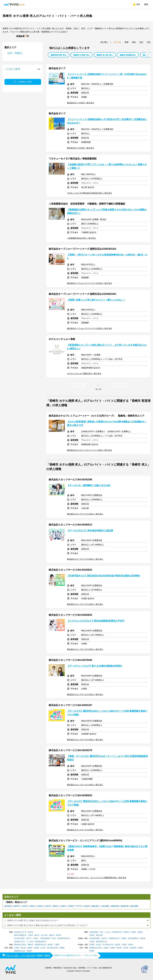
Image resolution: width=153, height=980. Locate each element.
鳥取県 (30, 948)
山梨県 (124, 945)
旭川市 (104, 938)
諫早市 (17, 906)
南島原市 (95, 906)
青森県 (124, 938)
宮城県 (111, 938)
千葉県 (42, 938)
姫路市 (126, 932)
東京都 (17, 932)
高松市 (55, 948)
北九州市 (98, 948)
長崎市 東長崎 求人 (128, 55)
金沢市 (110, 945)
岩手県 (130, 938)
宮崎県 (141, 948)
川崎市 (30, 935)
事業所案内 (57, 968)
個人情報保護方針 (105, 968)
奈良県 (92, 935)
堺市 (101, 932)
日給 (141, 42)
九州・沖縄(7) (15, 53)
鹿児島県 (133, 948)
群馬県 (37, 942)
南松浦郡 (134, 906)
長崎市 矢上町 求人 (105, 55)
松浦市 (87, 906)
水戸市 (22, 942)
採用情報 (82, 968)
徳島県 (62, 948)
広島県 (17, 948)
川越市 (22, 938)
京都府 (134, 932)
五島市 (48, 906)
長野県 (131, 945)
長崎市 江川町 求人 (82, 55)
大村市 (25, 906)
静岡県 (37, 945)
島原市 (63, 906)
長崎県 (113, 948)
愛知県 (17, 945)
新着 (127, 42)
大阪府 (92, 932)
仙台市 (116, 938)
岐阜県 (50, 945)
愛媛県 (17, 951)
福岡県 (92, 948)
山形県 (92, 942)
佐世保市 (8, 906)
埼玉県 (17, 938)
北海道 (92, 938)
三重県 (57, 945)
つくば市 (30, 942)
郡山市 (104, 942)
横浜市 (24, 935)
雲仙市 (40, 906)
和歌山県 (99, 935)
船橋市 (48, 938)
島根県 (36, 948)
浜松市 (43, 945)
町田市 (30, 932)
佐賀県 (106, 948)
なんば (107, 932)
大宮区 (35, 938)
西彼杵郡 (115, 906)
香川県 (50, 948)
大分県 (126, 948)
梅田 (97, 932)
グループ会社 (92, 968)
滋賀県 (140, 932)
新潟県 (92, 945)
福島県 (98, 942)
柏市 (54, 938)
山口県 (43, 948)
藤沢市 (37, 935)
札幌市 (97, 938)
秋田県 (143, 938)
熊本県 (119, 948)
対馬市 (71, 906)
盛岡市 (136, 938)
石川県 (105, 945)
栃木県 (60, 938)
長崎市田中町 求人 (59, 55)
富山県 (98, 945)
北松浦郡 (105, 906)
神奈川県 (17, 935)
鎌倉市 (52, 935)
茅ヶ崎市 (44, 935)
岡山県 (23, 948)
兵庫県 (114, 932)
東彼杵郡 (125, 906)
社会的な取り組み (70, 968)
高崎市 (43, 942)
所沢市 (29, 938)
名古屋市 (23, 945)
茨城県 (17, 942)
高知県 (29, 951)
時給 (134, 42)
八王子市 (23, 932)
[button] (148, 54)
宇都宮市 (66, 938)
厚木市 (58, 935)
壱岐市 (32, 906)
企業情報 (48, 968)
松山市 (22, 951)
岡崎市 (30, 945)
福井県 (118, 945)
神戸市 (120, 932)
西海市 (56, 906)
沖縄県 (92, 951)
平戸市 (79, 906)
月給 (149, 42)
